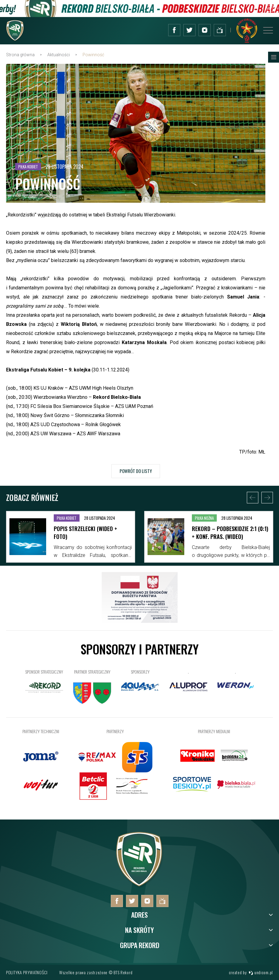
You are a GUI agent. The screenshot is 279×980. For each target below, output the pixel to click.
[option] (71, 537)
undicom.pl (261, 972)
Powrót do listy (136, 471)
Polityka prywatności (27, 972)
